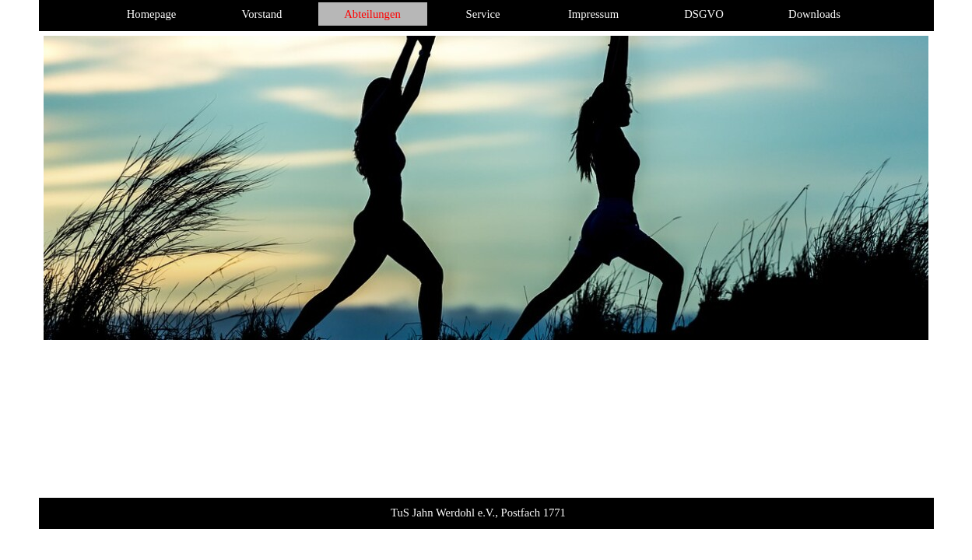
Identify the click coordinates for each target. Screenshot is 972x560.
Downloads (814, 14)
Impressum (593, 14)
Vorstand (262, 14)
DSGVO (704, 14)
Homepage (151, 14)
